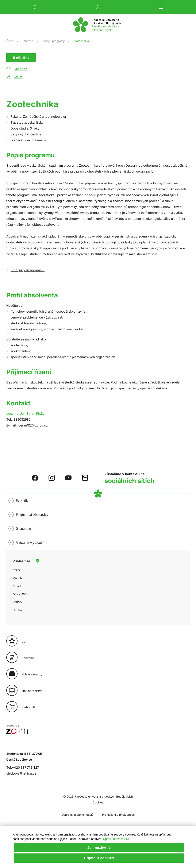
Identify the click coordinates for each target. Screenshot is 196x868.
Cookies (98, 802)
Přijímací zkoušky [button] (32, 515)
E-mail (17, 586)
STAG (16, 570)
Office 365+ (20, 594)
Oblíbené (20, 69)
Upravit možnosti (116, 847)
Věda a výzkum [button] (30, 542)
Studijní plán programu (28, 270)
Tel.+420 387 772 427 (23, 767)
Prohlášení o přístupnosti (118, 815)
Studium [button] (23, 528)
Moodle (18, 578)
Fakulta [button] (23, 501)
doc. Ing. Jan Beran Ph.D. (25, 414)
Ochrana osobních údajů (78, 815)
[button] (35, 7)
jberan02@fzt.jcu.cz (33, 425)
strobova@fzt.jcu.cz (21, 773)
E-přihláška (21, 57)
